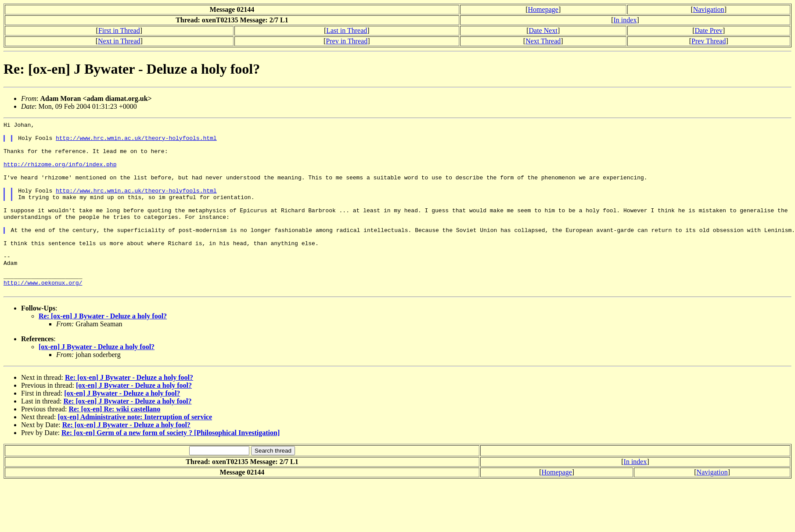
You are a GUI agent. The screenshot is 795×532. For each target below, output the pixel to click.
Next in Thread (119, 41)
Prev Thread (709, 41)
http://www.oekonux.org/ (43, 315)
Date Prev (709, 30)
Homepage (543, 9)
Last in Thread (347, 30)
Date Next (543, 30)
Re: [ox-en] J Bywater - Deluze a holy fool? (103, 350)
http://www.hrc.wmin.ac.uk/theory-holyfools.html (136, 142)
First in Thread (119, 30)
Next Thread (543, 41)
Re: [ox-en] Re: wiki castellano (114, 443)
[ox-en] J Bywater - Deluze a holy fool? (97, 381)
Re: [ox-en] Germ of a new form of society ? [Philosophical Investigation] (171, 467)
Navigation (709, 9)
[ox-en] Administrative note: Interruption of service (135, 451)
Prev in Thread (347, 41)
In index (625, 20)
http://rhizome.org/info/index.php (60, 173)
